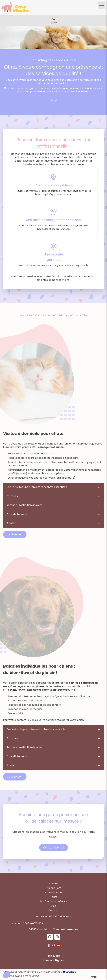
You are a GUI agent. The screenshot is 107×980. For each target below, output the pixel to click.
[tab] (53, 487)
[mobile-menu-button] (102, 5)
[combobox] (96, 977)
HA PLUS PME (32, 976)
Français (94, 977)
